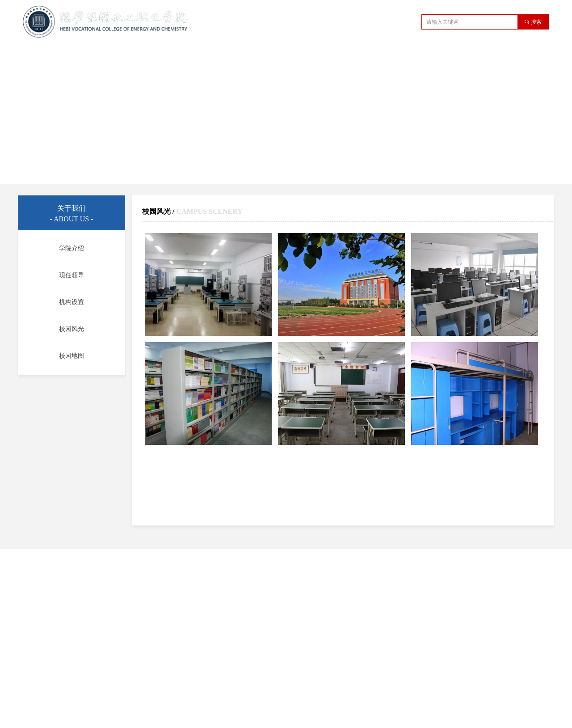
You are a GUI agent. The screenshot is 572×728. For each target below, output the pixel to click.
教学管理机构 (227, 55)
